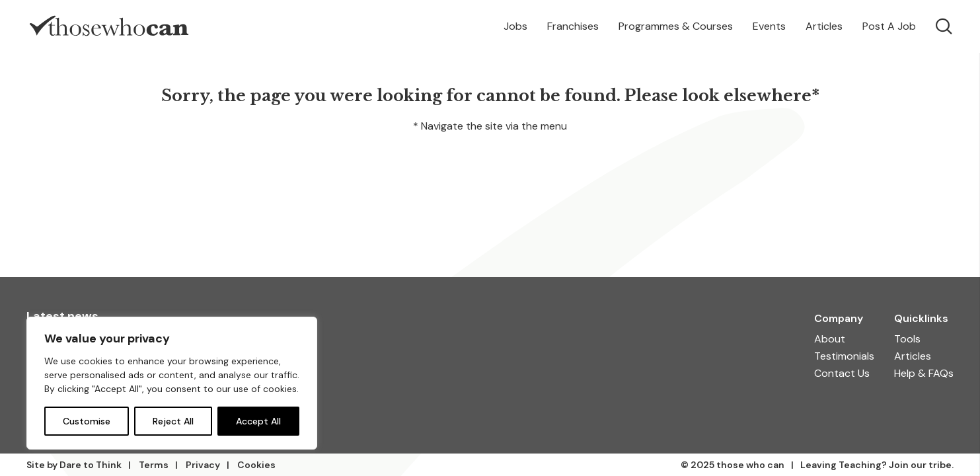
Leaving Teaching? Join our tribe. (877, 465)
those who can (750, 465)
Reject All (173, 421)
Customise (87, 421)
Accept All (258, 421)
